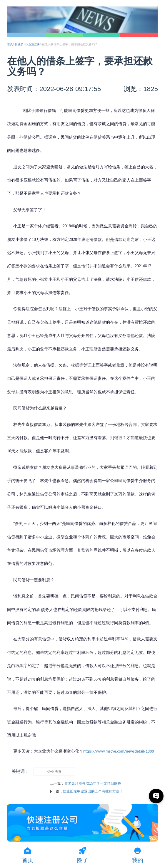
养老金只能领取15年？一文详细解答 (93, 783)
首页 (10, 44)
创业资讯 (21, 44)
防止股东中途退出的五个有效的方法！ (93, 791)
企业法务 (34, 44)
